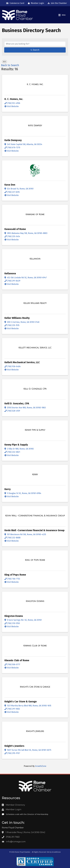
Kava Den (10, 185)
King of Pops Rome (15, 575)
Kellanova (10, 273)
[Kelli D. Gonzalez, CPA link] (35, 389)
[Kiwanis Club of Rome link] (35, 646)
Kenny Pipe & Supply (16, 445)
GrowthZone (41, 766)
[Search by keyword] (35, 44)
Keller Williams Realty (17, 318)
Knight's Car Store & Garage (21, 701)
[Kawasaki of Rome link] (35, 214)
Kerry (8, 489)
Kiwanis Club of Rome (17, 660)
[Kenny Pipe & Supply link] (35, 430)
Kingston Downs (14, 616)
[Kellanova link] (35, 259)
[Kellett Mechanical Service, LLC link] (35, 348)
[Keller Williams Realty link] (35, 303)
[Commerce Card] (15, 3)
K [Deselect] (4, 62)
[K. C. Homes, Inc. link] (35, 84)
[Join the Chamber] (57, 3)
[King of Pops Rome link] (35, 560)
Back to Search (10, 65)
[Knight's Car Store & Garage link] (35, 687)
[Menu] (62, 15)
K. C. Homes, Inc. (14, 99)
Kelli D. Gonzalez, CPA (17, 403)
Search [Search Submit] (35, 50)
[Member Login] (35, 3)
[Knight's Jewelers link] (35, 731)
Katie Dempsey (13, 140)
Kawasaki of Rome (15, 229)
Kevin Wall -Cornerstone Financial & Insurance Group (35, 530)
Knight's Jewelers (14, 746)
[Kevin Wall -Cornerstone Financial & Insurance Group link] (35, 516)
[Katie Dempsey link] (35, 126)
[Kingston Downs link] (35, 601)
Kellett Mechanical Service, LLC (22, 362)
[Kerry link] (35, 475)
